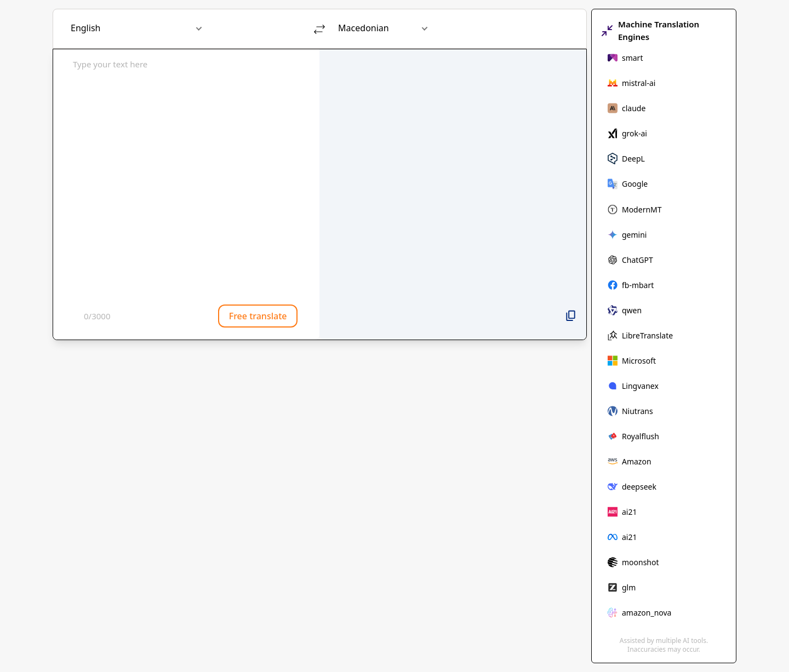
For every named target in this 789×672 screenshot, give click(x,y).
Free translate (258, 316)
